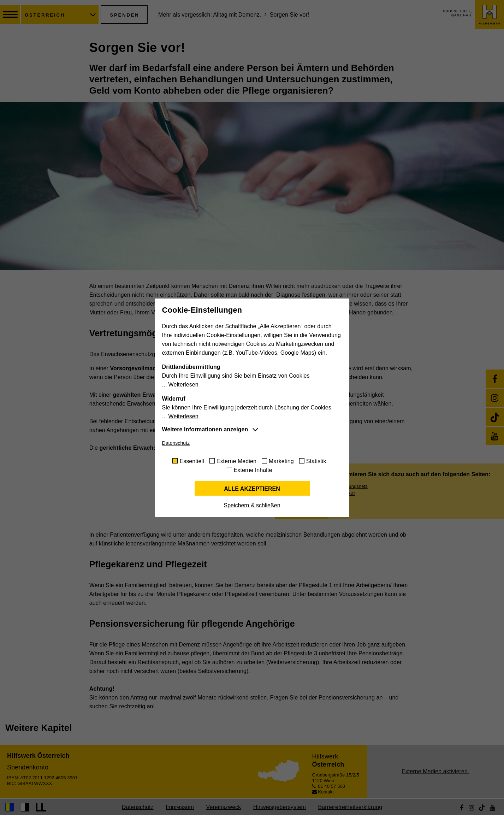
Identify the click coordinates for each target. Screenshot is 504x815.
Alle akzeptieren (252, 489)
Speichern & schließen (252, 505)
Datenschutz (176, 443)
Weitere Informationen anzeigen (205, 429)
